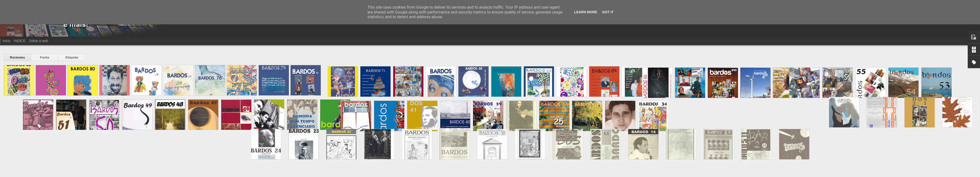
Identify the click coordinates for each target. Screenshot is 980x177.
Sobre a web (39, 41)
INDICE (20, 41)
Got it (608, 12)
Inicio (6, 41)
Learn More (586, 12)
